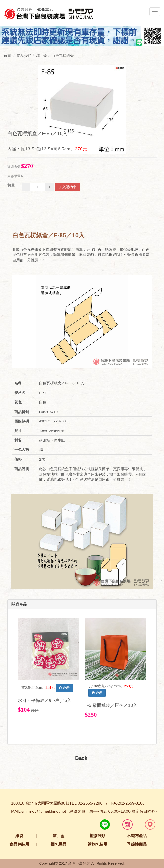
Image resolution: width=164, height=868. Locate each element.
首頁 (7, 56)
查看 (64, 688)
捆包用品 (59, 844)
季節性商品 (137, 844)
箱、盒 (59, 836)
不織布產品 (137, 836)
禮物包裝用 (98, 844)
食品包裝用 (19, 844)
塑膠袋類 (98, 836)
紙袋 (19, 836)
